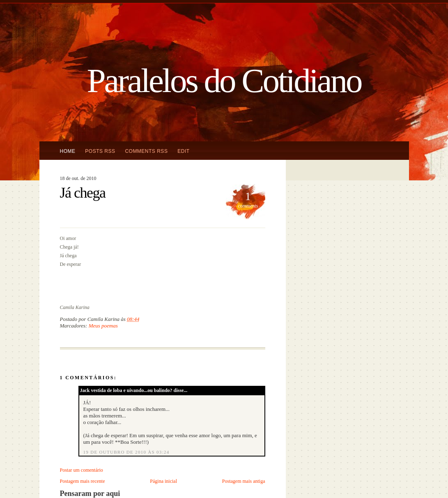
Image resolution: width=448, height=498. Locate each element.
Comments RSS (146, 151)
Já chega (83, 193)
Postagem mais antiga (244, 481)
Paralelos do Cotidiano (224, 81)
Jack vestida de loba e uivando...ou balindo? (126, 390)
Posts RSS (100, 151)
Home (68, 151)
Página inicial (163, 481)
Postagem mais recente (83, 481)
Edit (183, 151)
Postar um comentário (82, 470)
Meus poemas (103, 326)
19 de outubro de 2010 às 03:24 (126, 452)
